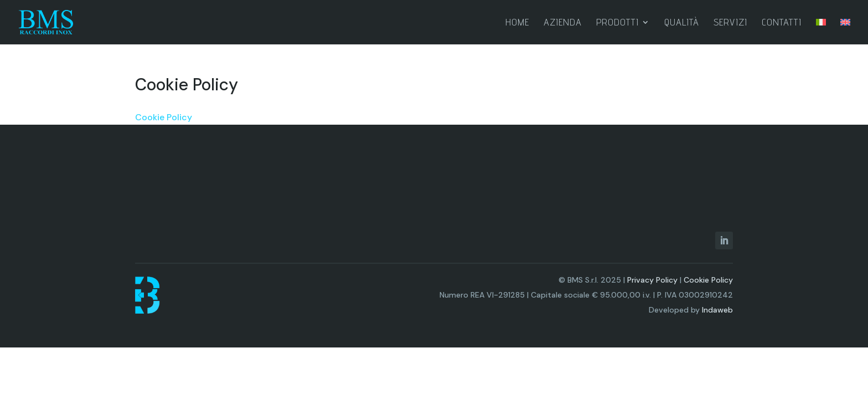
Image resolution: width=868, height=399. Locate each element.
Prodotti (618, 23)
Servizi (730, 23)
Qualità (682, 23)
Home (517, 23)
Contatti (782, 23)
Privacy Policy (652, 280)
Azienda (563, 23)
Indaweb (717, 310)
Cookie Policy (164, 117)
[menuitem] (821, 31)
